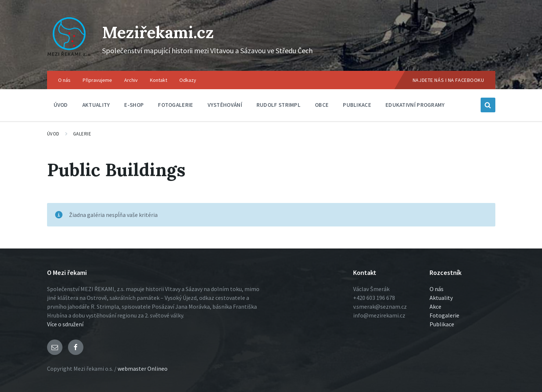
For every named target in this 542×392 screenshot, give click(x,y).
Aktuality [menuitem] (96, 105)
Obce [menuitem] (322, 105)
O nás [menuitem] (64, 80)
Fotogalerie (444, 315)
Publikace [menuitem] (357, 105)
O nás (437, 289)
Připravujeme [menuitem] (97, 80)
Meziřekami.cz (164, 32)
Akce (435, 306)
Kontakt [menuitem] (159, 80)
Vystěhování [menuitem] (225, 105)
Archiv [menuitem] (131, 80)
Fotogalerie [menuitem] (175, 105)
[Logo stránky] (69, 57)
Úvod (53, 134)
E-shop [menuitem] (134, 105)
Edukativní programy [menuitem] (415, 105)
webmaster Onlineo (143, 369)
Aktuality (441, 298)
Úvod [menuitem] (61, 105)
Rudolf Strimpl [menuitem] (279, 105)
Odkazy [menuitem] (188, 80)
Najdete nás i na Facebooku (448, 80)
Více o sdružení (65, 324)
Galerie (82, 134)
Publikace (442, 324)
